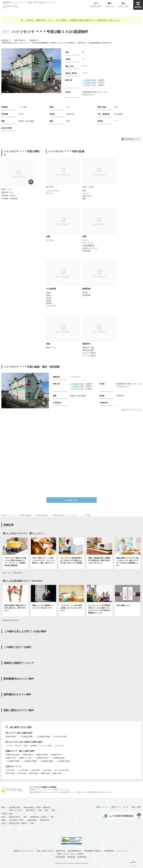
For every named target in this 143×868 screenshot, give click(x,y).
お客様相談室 (109, 851)
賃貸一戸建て (137, 807)
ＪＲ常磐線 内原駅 (29, 761)
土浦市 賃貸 (35, 770)
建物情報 (33, 40)
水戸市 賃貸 (10, 770)
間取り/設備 (19, 40)
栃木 (47, 810)
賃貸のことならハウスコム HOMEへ (71, 854)
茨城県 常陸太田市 (12, 755)
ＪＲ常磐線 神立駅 (41, 758)
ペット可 (9, 746)
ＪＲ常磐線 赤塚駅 (46, 761)
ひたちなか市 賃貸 (61, 770)
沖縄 (32, 823)
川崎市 (39, 807)
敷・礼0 (18, 746)
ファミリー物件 (46, 746)
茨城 (40, 810)
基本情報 (5, 40)
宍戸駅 (94, 85)
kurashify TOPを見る (11, 620)
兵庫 (41, 820)
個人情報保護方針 (74, 851)
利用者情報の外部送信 (92, 851)
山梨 (11, 814)
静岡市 (37, 817)
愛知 (11, 817)
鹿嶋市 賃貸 (45, 773)
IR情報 (70, 857)
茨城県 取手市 (56, 755)
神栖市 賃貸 (57, 773)
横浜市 (32, 807)
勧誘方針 (59, 851)
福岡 (11, 823)
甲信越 (4, 814)
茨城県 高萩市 (28, 755)
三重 (52, 817)
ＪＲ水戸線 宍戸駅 (60, 737)
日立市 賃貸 (47, 770)
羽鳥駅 (94, 83)
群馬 (53, 810)
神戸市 (46, 820)
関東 (3, 807)
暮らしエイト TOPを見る (12, 573)
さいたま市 (17, 810)
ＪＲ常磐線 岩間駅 (26, 737)
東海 (3, 817)
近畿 (3, 820)
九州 (3, 823)
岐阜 (25, 817)
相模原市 (46, 807)
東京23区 (16, 807)
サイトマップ (122, 851)
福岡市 (24, 823)
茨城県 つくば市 (25, 758)
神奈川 (26, 807)
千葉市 (32, 810)
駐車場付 (34, 746)
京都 (29, 820)
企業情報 (59, 857)
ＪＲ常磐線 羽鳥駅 (43, 737)
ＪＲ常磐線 (86, 80)
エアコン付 (59, 746)
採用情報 (81, 857)
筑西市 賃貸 (34, 773)
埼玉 (11, 810)
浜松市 (43, 817)
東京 (11, 807)
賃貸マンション (102, 807)
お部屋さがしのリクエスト (23, 851)
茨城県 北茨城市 (42, 755)
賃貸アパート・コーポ (120, 807)
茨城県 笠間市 (11, 737)
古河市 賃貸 (22, 773)
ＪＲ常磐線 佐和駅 (63, 761)
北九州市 (16, 823)
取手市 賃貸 (10, 773)
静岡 (32, 817)
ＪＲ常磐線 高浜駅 (58, 758)
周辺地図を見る (88, 95)
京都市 (33, 820)
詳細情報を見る (71, 500)
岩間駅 (94, 80)
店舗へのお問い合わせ (45, 851)
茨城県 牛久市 (11, 758)
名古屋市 (16, 817)
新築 (26, 746)
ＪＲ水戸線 (86, 85)
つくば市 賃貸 (23, 770)
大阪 (11, 820)
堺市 (21, 820)
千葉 (27, 810)
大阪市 (15, 820)
